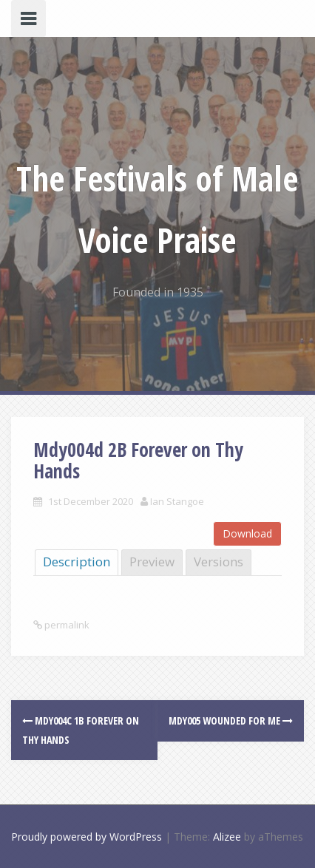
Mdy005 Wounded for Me (231, 720)
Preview (152, 562)
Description (77, 562)
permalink (66, 625)
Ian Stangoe (177, 501)
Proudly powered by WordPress (87, 837)
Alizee (227, 837)
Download (247, 533)
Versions (219, 562)
